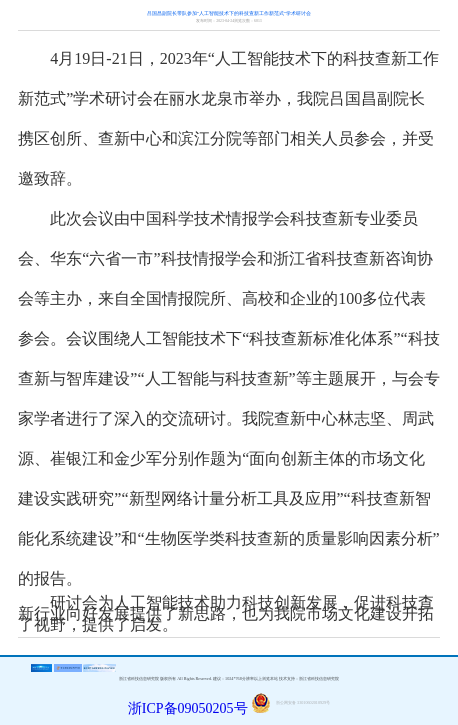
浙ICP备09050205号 (188, 708)
